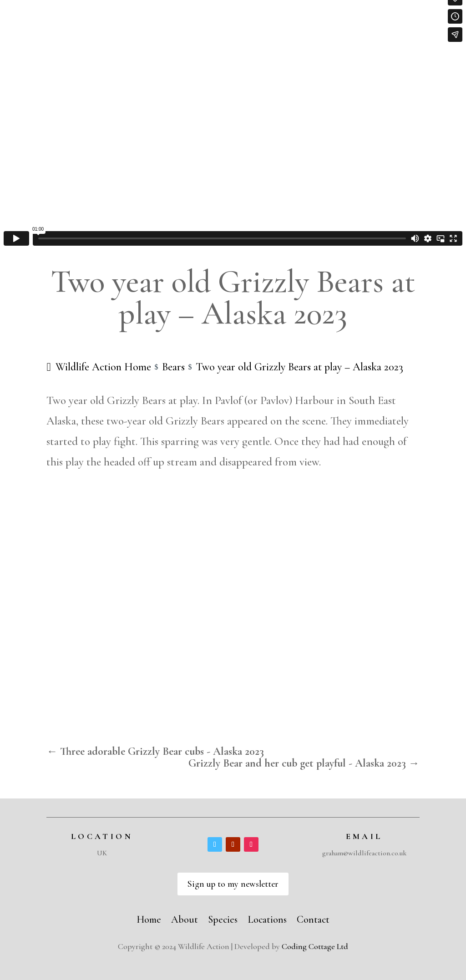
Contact (313, 918)
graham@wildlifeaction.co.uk (364, 853)
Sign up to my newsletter (233, 884)
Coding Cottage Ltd (315, 946)
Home (149, 918)
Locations (267, 918)
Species (223, 918)
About (185, 918)
